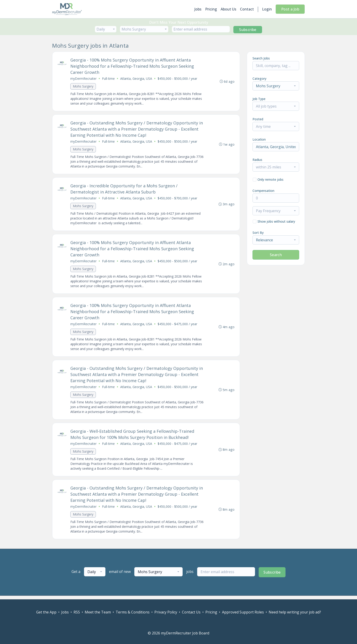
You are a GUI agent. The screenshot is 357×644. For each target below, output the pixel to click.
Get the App (46, 612)
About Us (228, 9)
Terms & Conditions (133, 612)
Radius (257, 160)
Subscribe (248, 30)
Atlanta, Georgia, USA (136, 79)
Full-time (109, 79)
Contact (247, 9)
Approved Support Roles (243, 612)
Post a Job (290, 9)
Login (267, 9)
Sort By (258, 233)
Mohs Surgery (83, 86)
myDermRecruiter (84, 79)
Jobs (198, 9)
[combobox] (106, 29)
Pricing (211, 9)
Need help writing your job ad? (295, 612)
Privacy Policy (166, 612)
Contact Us (191, 612)
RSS (77, 612)
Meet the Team (98, 612)
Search (276, 255)
